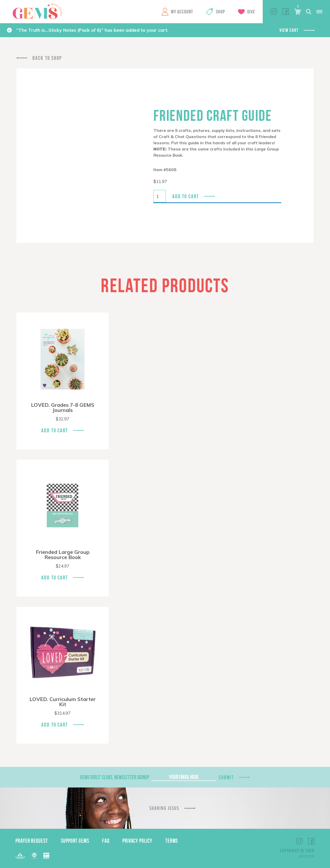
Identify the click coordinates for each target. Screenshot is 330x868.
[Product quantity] (160, 196)
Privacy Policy (137, 841)
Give (251, 12)
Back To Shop (47, 58)
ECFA (34, 856)
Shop (220, 12)
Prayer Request (32, 841)
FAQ (106, 841)
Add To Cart (55, 430)
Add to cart (185, 196)
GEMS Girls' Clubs (37, 11)
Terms (172, 841)
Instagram (274, 12)
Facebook (286, 12)
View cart (289, 30)
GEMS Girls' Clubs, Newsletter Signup (115, 777)
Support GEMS (75, 841)
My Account (182, 12)
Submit (226, 777)
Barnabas (20, 856)
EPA (46, 856)
